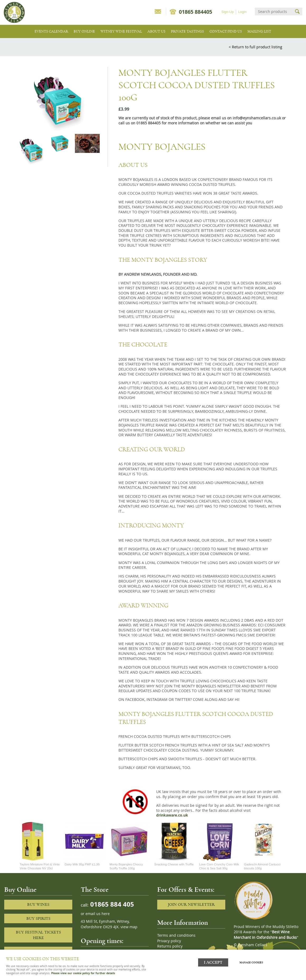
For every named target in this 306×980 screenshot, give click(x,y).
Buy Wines (38, 904)
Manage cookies (252, 962)
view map (129, 927)
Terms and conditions (176, 935)
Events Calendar (51, 31)
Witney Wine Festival (121, 31)
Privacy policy (169, 941)
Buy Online (84, 31)
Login (242, 12)
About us (156, 31)
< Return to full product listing (255, 47)
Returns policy (170, 946)
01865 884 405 (111, 904)
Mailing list (259, 31)
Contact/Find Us (226, 31)
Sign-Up (228, 12)
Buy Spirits (38, 918)
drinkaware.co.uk (172, 815)
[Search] (274, 11)
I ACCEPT (213, 962)
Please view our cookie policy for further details (83, 973)
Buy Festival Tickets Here (38, 935)
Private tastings (187, 31)
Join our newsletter (191, 904)
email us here (98, 914)
